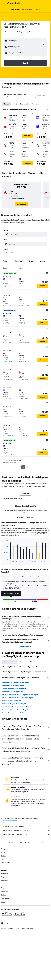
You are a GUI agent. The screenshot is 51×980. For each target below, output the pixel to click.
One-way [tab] (36, 104)
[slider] (48, 255)
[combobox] (9, 32)
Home (4, 843)
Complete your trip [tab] (26, 662)
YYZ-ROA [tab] (25, 493)
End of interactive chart (3, 561)
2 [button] (28, 467)
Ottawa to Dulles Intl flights (12, 701)
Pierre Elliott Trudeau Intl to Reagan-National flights (20, 695)
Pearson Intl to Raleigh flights (13, 692)
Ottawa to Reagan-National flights (14, 704)
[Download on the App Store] (20, 914)
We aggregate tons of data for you (27, 830)
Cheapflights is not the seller (27, 826)
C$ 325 (21, 27)
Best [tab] (15, 104)
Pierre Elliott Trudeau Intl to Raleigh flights (17, 710)
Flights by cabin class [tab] (35, 667)
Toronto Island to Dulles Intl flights (14, 689)
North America (13, 843)
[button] (4, 3)
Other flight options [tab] (10, 672)
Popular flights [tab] (26, 672)
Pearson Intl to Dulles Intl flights (13, 686)
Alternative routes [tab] (10, 662)
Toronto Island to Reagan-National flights (17, 707)
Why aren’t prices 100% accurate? (27, 834)
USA (21, 843)
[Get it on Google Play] (7, 914)
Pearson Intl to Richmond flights (13, 713)
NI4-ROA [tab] (20, 518)
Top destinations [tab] (40, 672)
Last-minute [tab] (24, 104)
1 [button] (23, 467)
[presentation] (26, 27)
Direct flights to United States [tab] (14, 667)
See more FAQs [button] (26, 647)
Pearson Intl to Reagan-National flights (16, 683)
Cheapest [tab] (7, 104)
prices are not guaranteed (10, 820)
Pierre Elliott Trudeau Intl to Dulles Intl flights (18, 698)
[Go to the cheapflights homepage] (15, 3)
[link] (21, 204)
